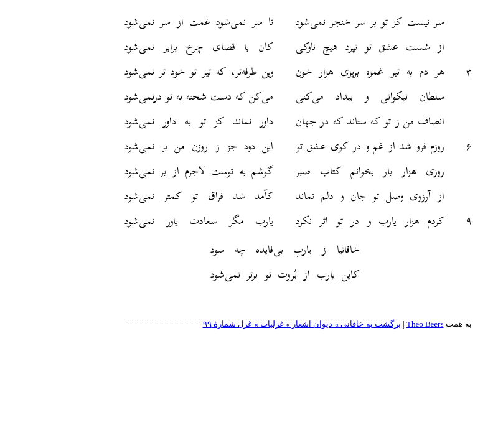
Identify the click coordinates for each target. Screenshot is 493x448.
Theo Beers (373, 324)
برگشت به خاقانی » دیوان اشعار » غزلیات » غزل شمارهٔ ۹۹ (250, 324)
